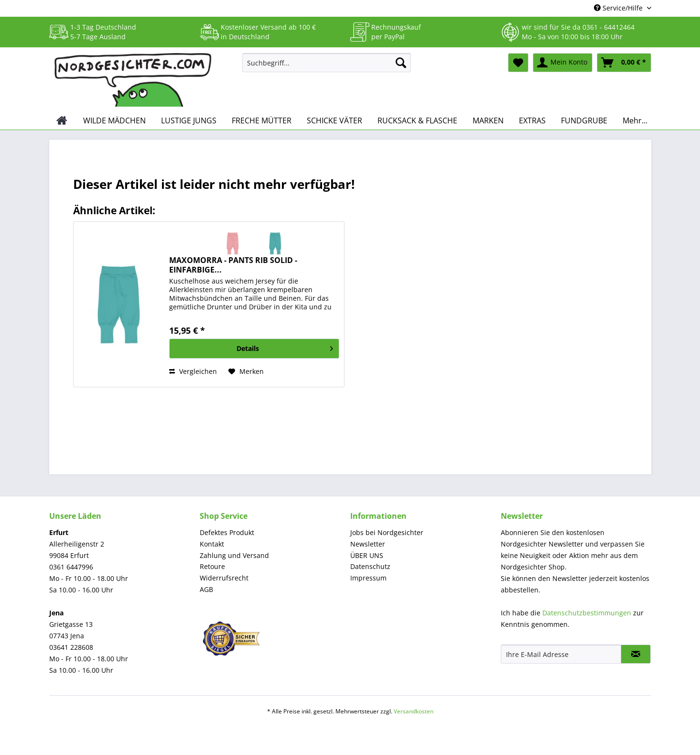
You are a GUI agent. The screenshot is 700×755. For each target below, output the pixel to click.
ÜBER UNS (367, 555)
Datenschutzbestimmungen (587, 613)
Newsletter (368, 544)
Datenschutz (370, 566)
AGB (206, 589)
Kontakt (212, 544)
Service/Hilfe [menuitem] (619, 8)
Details (285, 347)
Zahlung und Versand (234, 555)
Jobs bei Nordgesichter (387, 532)
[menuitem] (327, 67)
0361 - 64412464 (608, 27)
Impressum (368, 578)
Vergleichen (193, 371)
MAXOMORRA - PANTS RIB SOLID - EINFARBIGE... (233, 265)
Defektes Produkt (227, 532)
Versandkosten (414, 711)
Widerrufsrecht (224, 578)
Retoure (212, 566)
